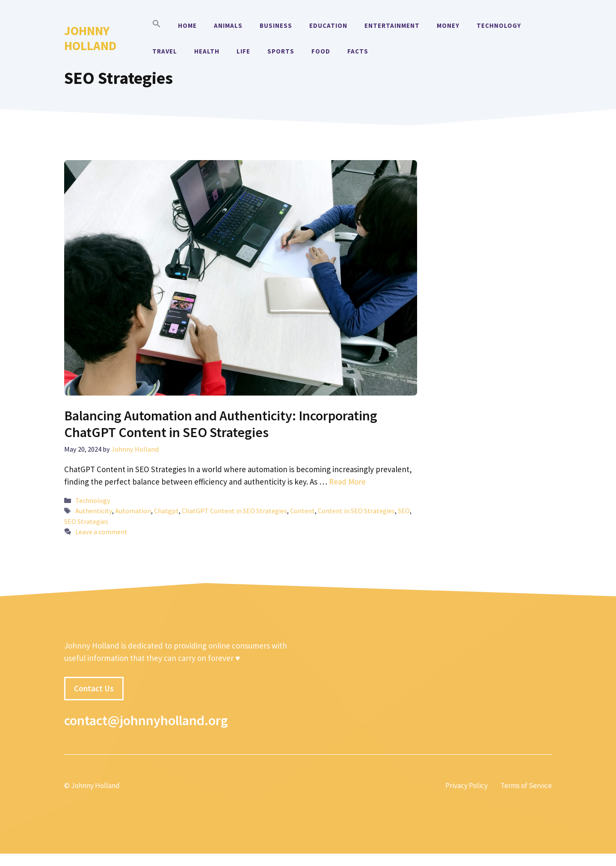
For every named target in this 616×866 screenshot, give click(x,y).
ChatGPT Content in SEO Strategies (234, 511)
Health (207, 51)
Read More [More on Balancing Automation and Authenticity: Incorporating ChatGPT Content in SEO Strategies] (347, 482)
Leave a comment (101, 532)
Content (302, 511)
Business (276, 25)
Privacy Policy (466, 786)
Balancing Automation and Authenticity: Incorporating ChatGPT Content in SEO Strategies (221, 424)
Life (243, 51)
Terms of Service (526, 786)
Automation (133, 511)
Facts (358, 51)
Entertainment (392, 25)
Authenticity (94, 511)
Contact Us (94, 688)
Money (448, 25)
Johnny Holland (90, 38)
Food (321, 51)
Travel (165, 51)
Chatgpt (166, 511)
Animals (228, 25)
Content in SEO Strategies (356, 511)
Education (328, 25)
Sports (281, 51)
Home (187, 25)
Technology (499, 25)
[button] (157, 26)
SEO (404, 511)
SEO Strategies (86, 521)
